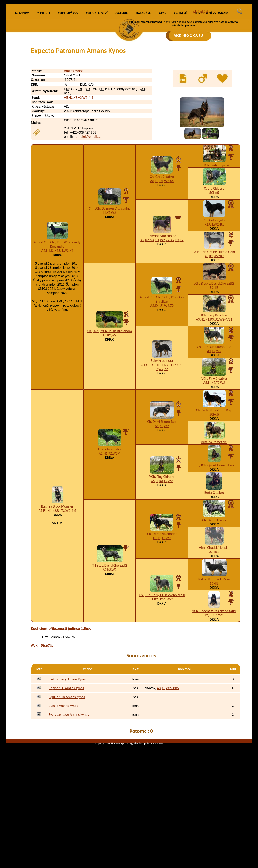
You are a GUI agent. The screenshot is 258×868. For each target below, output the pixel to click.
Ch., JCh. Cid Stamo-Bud (214, 406)
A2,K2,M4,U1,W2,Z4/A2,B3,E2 (162, 299)
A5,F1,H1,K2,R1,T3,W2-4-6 (57, 569)
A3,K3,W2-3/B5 (168, 747)
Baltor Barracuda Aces (214, 638)
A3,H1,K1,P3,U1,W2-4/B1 (214, 378)
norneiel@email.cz (87, 196)
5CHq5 (214, 473)
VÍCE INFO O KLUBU (189, 36)
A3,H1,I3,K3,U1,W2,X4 (57, 310)
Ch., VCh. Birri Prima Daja (214, 469)
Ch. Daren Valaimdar (162, 593)
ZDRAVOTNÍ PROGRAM (212, 72)
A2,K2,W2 (110, 629)
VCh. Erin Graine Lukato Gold (214, 311)
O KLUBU (43, 72)
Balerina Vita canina (162, 295)
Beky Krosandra (162, 419)
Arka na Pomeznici (214, 501)
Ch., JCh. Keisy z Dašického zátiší (162, 654)
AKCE (163, 72)
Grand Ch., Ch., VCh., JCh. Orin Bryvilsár (162, 358)
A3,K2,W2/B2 (214, 315)
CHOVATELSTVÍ (97, 72)
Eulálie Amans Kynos (63, 765)
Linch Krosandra (110, 508)
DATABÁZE (143, 72)
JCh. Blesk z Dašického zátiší (214, 342)
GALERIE (122, 72)
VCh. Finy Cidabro (214, 437)
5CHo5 (214, 252)
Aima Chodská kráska (214, 606)
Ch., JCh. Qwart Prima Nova (214, 524)
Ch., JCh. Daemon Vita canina (110, 267)
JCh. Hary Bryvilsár (214, 374)
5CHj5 (214, 347)
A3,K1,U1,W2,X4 (162, 240)
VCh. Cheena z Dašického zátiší (214, 670)
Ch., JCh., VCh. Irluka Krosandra (110, 390)
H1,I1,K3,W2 (162, 597)
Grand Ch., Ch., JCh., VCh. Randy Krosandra (57, 303)
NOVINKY (22, 72)
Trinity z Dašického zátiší (109, 624)
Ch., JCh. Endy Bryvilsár (214, 224)
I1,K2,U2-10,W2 (162, 658)
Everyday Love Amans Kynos (69, 774)
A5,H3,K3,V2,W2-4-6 (79, 157)
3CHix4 (214, 611)
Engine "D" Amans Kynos (66, 747)
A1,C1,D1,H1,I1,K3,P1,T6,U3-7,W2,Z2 (162, 426)
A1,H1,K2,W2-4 (109, 512)
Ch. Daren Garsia (214, 579)
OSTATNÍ (180, 72)
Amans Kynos (74, 130)
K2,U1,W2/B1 (214, 283)
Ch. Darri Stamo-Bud (162, 481)
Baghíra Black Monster (57, 565)
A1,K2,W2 (214, 410)
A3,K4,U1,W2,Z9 (162, 365)
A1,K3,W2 (162, 485)
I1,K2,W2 (110, 271)
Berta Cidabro (214, 552)
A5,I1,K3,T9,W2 (214, 442)
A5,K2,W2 (110, 394)
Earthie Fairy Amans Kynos (67, 738)
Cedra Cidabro (214, 247)
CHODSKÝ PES (68, 72)
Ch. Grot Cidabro (162, 236)
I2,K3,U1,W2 (214, 674)
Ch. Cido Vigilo (214, 279)
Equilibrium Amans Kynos (67, 756)
